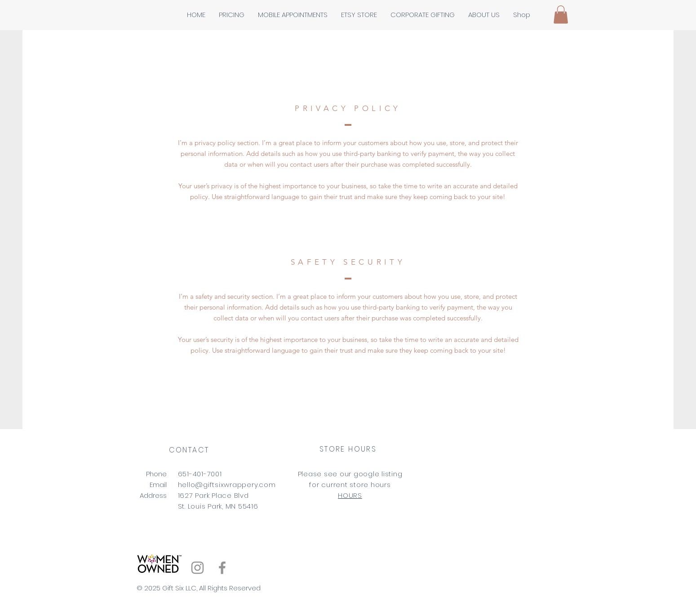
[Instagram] (197, 568)
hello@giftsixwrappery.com (227, 485)
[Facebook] (222, 568)
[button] (561, 15)
